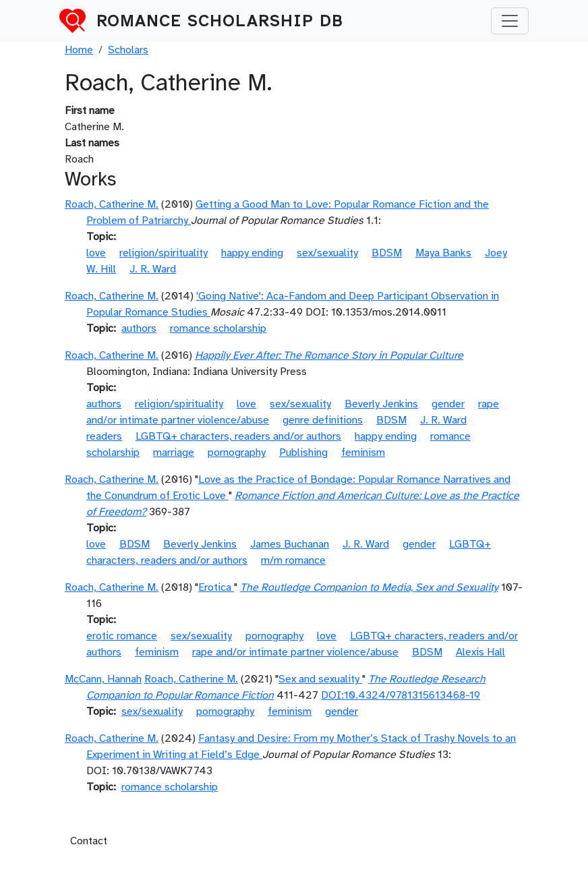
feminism (363, 452)
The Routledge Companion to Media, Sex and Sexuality (369, 587)
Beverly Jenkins (381, 404)
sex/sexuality (327, 253)
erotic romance (122, 636)
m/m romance (293, 560)
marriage (174, 452)
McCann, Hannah (103, 679)
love (96, 253)
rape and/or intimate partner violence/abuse (295, 652)
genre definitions (323, 420)
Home (79, 50)
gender (448, 404)
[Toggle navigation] (510, 21)
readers (104, 436)
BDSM (387, 253)
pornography (237, 452)
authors (139, 328)
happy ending (252, 253)
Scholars (128, 50)
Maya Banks (443, 253)
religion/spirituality (164, 253)
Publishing (303, 452)
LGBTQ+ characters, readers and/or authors (238, 436)
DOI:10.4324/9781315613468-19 (401, 695)
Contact (89, 841)
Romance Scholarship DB (220, 21)
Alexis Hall (480, 652)
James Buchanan (290, 544)
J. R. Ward (153, 269)
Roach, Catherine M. (112, 204)
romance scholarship (218, 328)
